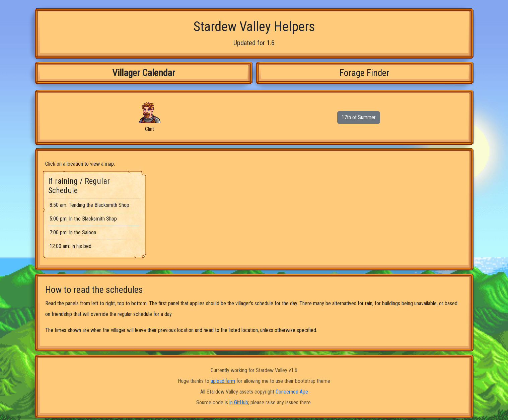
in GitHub (239, 402)
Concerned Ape (292, 392)
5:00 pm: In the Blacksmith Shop (83, 219)
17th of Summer (359, 117)
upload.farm (223, 381)
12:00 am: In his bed (70, 246)
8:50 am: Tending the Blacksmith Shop (89, 205)
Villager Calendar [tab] (144, 73)
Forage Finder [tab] (365, 73)
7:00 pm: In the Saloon (73, 232)
